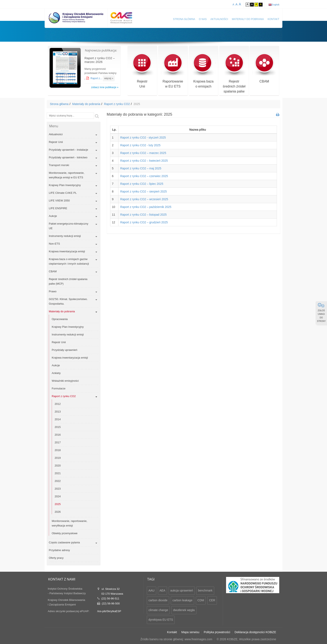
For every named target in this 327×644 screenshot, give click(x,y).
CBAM (264, 68)
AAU (152, 590)
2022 (58, 481)
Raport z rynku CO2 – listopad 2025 (143, 215)
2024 (58, 496)
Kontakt (273, 19)
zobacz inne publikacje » (105, 87)
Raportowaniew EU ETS (173, 71)
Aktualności (219, 19)
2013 (58, 412)
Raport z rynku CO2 (117, 104)
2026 (58, 512)
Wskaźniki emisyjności (65, 381)
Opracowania (60, 319)
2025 (58, 504)
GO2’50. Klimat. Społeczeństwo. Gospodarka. (68, 301)
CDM (201, 600)
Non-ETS (54, 244)
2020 (58, 466)
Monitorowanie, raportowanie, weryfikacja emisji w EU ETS (67, 175)
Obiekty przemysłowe (65, 533)
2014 (58, 419)
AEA (162, 590)
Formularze (59, 388)
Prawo (53, 291)
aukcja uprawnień (182, 590)
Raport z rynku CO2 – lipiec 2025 (142, 184)
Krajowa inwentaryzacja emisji (67, 251)
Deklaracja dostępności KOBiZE (255, 632)
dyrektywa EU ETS (161, 620)
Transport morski (59, 165)
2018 (58, 450)
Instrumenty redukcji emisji (65, 236)
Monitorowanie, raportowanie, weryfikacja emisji (70, 523)
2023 (58, 489)
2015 (58, 427)
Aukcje (53, 216)
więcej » (109, 78)
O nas (203, 19)
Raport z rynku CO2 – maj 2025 (141, 168)
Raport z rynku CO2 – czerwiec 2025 (144, 176)
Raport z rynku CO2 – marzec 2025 (143, 153)
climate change (158, 610)
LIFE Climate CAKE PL (63, 193)
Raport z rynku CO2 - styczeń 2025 (143, 138)
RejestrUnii (142, 71)
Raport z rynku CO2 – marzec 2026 (100, 60)
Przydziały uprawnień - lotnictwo (68, 157)
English (275, 5)
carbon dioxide (158, 600)
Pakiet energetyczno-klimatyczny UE (69, 226)
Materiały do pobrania (248, 19)
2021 (58, 473)
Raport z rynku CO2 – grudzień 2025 (144, 222)
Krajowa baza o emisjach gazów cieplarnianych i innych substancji (69, 261)
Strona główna (184, 19)
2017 (58, 442)
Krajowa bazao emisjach (203, 71)
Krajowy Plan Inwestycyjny (65, 185)
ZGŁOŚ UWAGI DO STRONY (321, 313)
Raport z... (97, 78)
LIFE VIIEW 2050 (59, 201)
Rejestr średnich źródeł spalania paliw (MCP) (68, 281)
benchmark (205, 590)
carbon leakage (182, 600)
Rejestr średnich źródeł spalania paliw (234, 73)
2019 (58, 458)
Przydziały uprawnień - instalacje (69, 150)
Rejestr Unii (56, 142)
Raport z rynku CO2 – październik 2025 (146, 207)
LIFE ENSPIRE (58, 208)
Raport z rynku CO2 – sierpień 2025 (143, 191)
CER (212, 600)
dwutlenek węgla (184, 610)
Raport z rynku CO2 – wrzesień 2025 (144, 199)
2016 (58, 435)
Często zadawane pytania (64, 542)
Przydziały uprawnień (65, 350)
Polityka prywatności (217, 632)
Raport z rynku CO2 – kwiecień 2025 (144, 161)
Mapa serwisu (190, 632)
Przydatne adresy (59, 550)
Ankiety (56, 373)
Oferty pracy (56, 558)
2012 (58, 404)
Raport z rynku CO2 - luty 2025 (140, 145)
